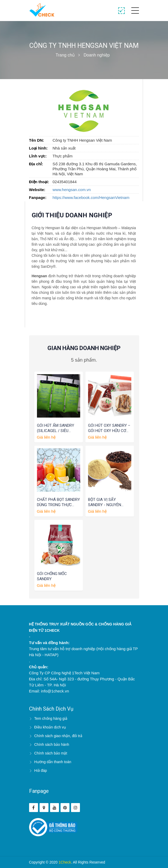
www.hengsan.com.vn (72, 190)
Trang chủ (65, 55)
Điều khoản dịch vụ (50, 727)
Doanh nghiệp (97, 55)
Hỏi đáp (41, 771)
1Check (65, 862)
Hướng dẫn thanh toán (53, 762)
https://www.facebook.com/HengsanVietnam (91, 197)
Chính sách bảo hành (52, 744)
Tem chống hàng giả (51, 718)
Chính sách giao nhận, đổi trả (58, 736)
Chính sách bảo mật (51, 753)
